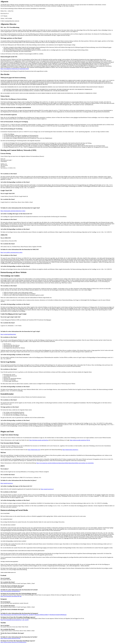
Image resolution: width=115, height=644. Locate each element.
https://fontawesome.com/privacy (70, 450)
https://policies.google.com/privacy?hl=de (10, 638)
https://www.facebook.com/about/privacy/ (10, 591)
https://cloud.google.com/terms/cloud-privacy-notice (13, 211)
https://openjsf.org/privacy (7, 483)
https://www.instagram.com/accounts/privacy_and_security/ (15, 620)
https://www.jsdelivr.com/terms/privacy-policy (12, 252)
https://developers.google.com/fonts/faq (39, 440)
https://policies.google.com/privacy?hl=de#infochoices (13, 642)
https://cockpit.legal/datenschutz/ (8, 334)
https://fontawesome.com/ (34, 450)
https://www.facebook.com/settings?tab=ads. (11, 596)
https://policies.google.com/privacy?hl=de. (80, 440)
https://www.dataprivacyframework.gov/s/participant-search (15, 69)
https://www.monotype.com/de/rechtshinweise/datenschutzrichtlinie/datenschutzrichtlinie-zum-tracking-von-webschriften (65, 463)
